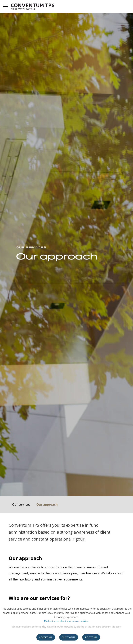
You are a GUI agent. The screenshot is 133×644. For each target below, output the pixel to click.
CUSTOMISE (69, 637)
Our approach (47, 504)
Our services (21, 504)
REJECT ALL (91, 637)
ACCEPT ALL (46, 637)
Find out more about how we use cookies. (66, 621)
